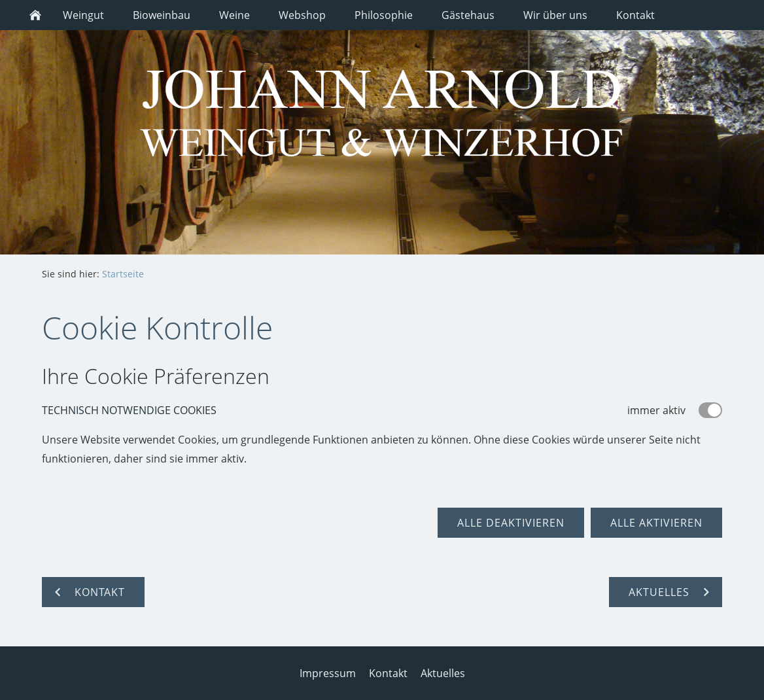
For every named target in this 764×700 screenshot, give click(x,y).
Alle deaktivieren (511, 523)
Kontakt (388, 673)
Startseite (123, 274)
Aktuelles (443, 673)
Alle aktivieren (656, 523)
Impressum (328, 673)
